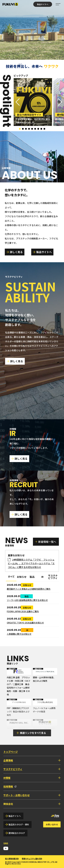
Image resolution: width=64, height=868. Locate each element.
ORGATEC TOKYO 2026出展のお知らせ (25, 623)
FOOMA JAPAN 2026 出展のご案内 (23, 611)
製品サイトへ (43, 4)
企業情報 (8, 760)
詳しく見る (16, 252)
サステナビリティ (53, 577)
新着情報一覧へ (47, 542)
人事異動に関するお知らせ (19, 634)
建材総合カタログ (17, 833)
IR (42, 577)
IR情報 (7, 778)
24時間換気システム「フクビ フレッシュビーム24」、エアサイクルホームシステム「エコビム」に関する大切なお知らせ (31, 563)
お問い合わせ (52, 824)
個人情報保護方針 (12, 859)
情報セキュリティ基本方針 (32, 859)
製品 (32, 577)
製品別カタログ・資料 (19, 824)
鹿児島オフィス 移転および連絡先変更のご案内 (29, 589)
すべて (11, 577)
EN (57, 816)
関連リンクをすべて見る (33, 733)
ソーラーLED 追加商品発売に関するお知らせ (27, 600)
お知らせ (22, 577)
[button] (60, 102)
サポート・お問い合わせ (17, 795)
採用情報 (8, 786)
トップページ (11, 752)
